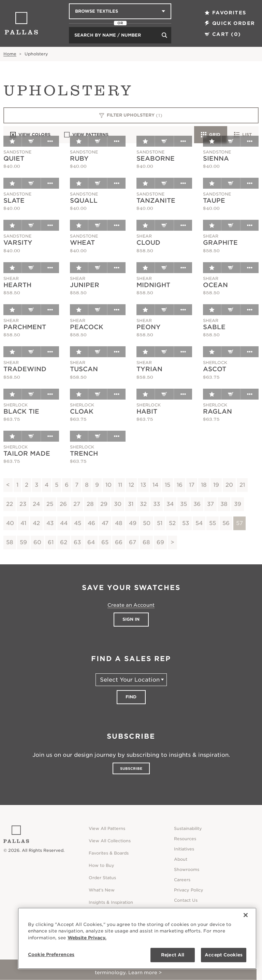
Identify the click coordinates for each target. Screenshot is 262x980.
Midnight (153, 285)
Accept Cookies (224, 955)
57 (239, 523)
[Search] (164, 35)
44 (64, 523)
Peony (149, 327)
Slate (14, 200)
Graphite (220, 243)
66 (119, 542)
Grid (211, 135)
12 (131, 485)
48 (119, 523)
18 (204, 485)
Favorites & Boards (109, 853)
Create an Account (131, 605)
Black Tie (21, 411)
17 (192, 485)
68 (146, 542)
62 (64, 542)
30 (118, 504)
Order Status (102, 878)
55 (213, 523)
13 (143, 485)
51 (160, 523)
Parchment (25, 327)
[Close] (246, 915)
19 (216, 485)
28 (90, 504)
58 (10, 542)
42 (36, 523)
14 (155, 485)
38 (224, 504)
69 (160, 542)
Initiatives (184, 849)
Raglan (217, 411)
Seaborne (156, 158)
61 (51, 542)
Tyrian (149, 369)
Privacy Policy (189, 890)
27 (77, 504)
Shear (144, 236)
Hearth (17, 285)
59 (23, 542)
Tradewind (25, 369)
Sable (214, 327)
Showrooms (187, 869)
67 (133, 542)
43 (50, 523)
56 (226, 523)
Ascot (215, 369)
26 (63, 504)
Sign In (131, 619)
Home (10, 54)
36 (197, 504)
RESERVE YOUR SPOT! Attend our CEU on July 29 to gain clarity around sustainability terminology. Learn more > (128, 969)
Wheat (82, 243)
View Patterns (86, 135)
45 (78, 523)
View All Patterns (107, 828)
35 (184, 504)
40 (10, 523)
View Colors (30, 135)
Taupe (214, 200)
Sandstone (17, 152)
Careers (182, 880)
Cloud (148, 243)
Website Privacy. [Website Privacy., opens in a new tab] (87, 938)
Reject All (173, 955)
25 (50, 504)
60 (37, 542)
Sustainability (188, 828)
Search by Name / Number (108, 35)
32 (143, 504)
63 (77, 542)
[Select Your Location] (131, 680)
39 (238, 504)
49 (133, 523)
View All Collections (110, 841)
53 (186, 523)
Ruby (79, 158)
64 (91, 542)
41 (23, 523)
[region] (137, 938)
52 (172, 523)
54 (199, 523)
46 (91, 523)
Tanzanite (156, 200)
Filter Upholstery (131, 116)
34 (170, 504)
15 (168, 485)
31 (131, 504)
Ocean (215, 285)
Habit (147, 411)
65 (105, 542)
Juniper (85, 285)
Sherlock (215, 363)
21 (242, 485)
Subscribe (131, 768)
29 (104, 504)
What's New (102, 890)
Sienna (216, 158)
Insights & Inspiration (111, 902)
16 (180, 485)
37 (210, 504)
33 (157, 504)
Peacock (87, 327)
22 (10, 504)
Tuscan (84, 369)
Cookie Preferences (51, 955)
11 (120, 485)
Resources (185, 839)
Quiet (14, 158)
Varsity (18, 243)
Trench (84, 453)
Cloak (82, 411)
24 (36, 504)
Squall (84, 200)
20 (229, 485)
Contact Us (186, 900)
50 (147, 523)
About (181, 859)
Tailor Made (27, 453)
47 (105, 523)
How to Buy (101, 865)
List (243, 135)
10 (108, 485)
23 (23, 504)
